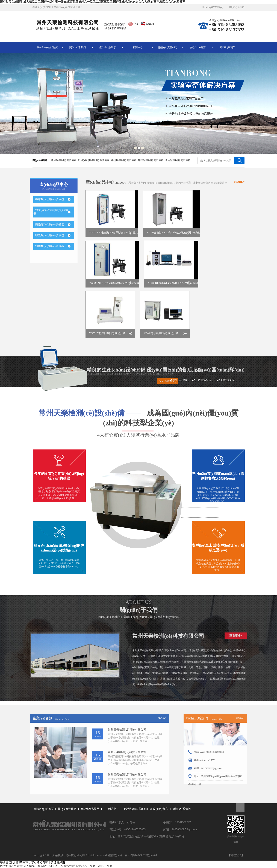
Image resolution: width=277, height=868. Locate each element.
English (150, 24)
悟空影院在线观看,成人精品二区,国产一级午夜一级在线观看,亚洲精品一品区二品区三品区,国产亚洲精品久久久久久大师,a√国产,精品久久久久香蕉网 (93, 2)
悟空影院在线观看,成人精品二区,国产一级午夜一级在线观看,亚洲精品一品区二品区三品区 (56, 866)
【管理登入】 (236, 855)
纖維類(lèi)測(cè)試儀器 (64, 160)
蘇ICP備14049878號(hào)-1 (141, 855)
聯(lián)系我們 (237, 7)
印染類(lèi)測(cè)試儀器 (151, 160)
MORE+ (239, 187)
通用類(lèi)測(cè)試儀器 (178, 160)
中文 (136, 24)
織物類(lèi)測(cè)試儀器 (124, 160)
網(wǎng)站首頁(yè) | (215, 7)
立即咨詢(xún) (168, 386)
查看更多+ (251, 636)
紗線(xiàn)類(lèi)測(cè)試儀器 (94, 160)
